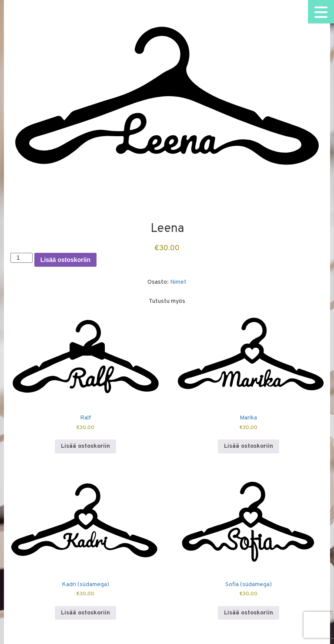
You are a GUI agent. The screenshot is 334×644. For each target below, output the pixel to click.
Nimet (178, 282)
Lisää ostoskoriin (65, 260)
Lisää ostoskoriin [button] (85, 446)
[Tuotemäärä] (22, 258)
